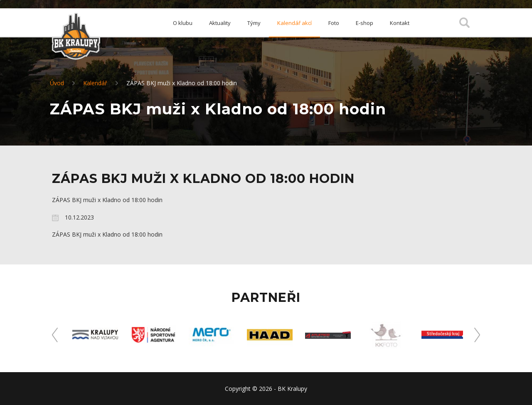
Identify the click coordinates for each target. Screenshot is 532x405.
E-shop (365, 23)
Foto (334, 23)
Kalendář (95, 83)
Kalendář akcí (294, 23)
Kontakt (400, 23)
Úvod (57, 83)
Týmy (254, 23)
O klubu (183, 23)
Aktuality (220, 23)
